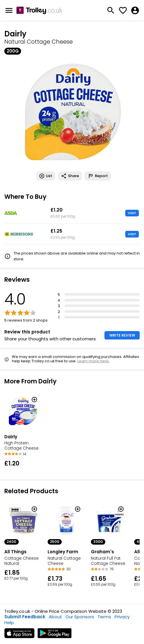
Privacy (122, 617)
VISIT (132, 213)
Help (9, 622)
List (46, 176)
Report (98, 176)
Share (70, 176)
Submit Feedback (25, 617)
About (55, 617)
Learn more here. (93, 361)
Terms (104, 617)
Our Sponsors (80, 617)
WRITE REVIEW (122, 335)
